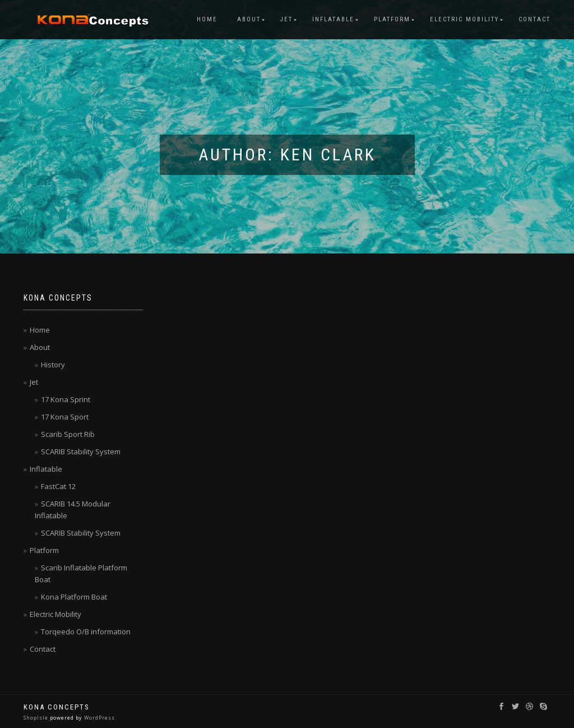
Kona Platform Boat (74, 597)
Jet (286, 19)
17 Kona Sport (65, 417)
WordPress (99, 718)
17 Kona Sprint (66, 399)
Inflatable (333, 19)
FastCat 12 (58, 486)
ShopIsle (37, 718)
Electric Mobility (464, 19)
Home (207, 19)
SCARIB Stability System (81, 451)
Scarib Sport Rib (68, 434)
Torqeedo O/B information (86, 632)
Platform (392, 19)
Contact (534, 19)
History (53, 365)
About (249, 19)
